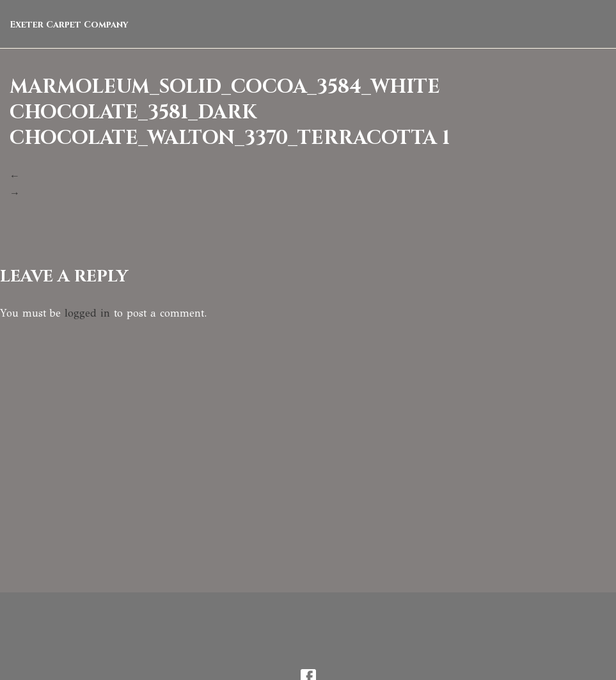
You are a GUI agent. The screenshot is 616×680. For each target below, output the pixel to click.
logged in (87, 313)
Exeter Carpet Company (69, 25)
